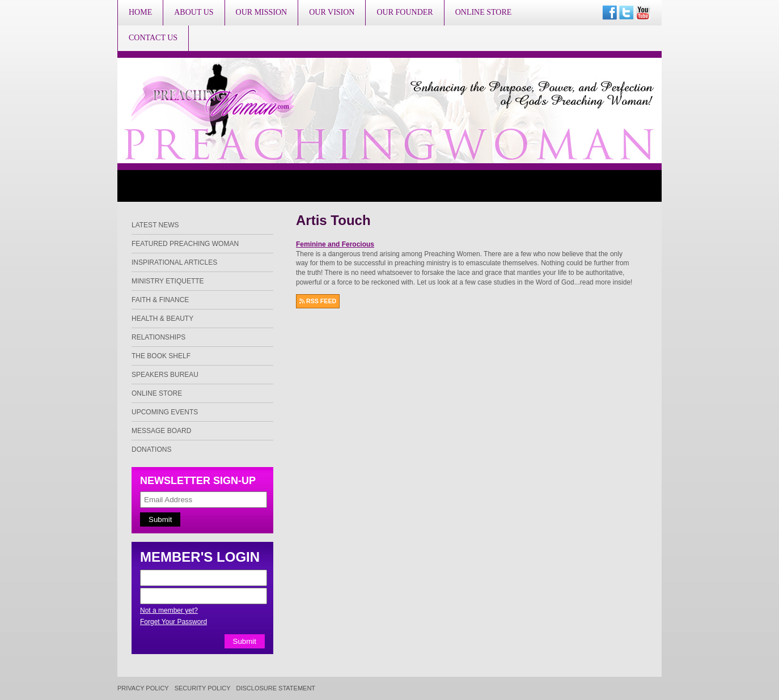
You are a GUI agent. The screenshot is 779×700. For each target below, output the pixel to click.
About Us (194, 12)
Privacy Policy (143, 688)
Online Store (484, 12)
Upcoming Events (165, 412)
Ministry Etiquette (168, 281)
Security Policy (203, 688)
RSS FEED (318, 301)
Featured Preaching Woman (185, 244)
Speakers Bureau (165, 375)
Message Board (161, 431)
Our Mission (262, 12)
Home (140, 12)
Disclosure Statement (276, 688)
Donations (151, 449)
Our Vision (332, 12)
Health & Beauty (162, 319)
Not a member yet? (169, 610)
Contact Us (153, 38)
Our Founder (405, 12)
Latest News (155, 225)
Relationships (158, 337)
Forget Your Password (173, 622)
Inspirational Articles (174, 262)
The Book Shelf (161, 356)
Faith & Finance (160, 300)
